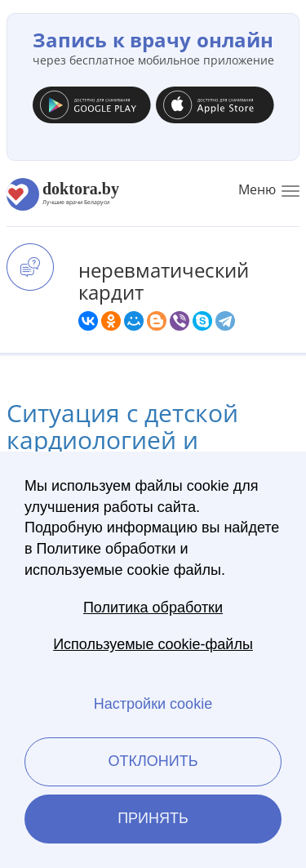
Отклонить (153, 761)
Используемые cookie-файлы (153, 644)
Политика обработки (153, 608)
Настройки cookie (153, 704)
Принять (153, 818)
